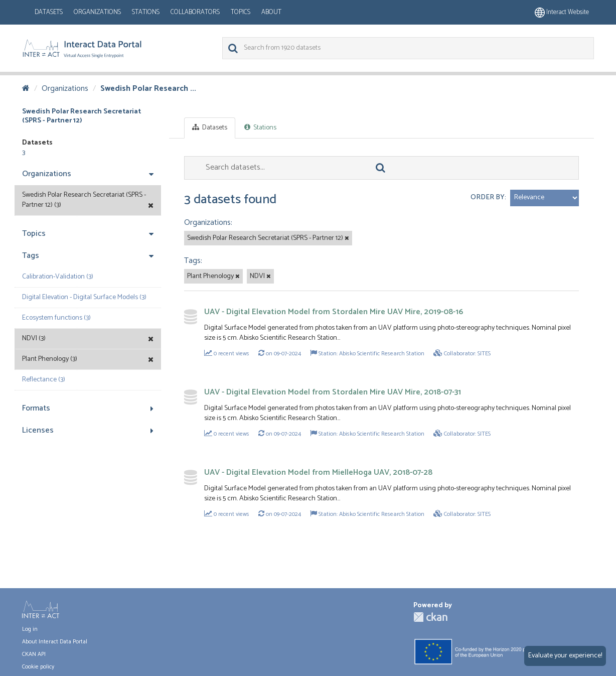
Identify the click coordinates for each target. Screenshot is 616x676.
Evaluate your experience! (565, 656)
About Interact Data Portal (55, 642)
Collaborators (195, 12)
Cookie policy (38, 667)
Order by (488, 197)
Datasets (49, 12)
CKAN (430, 617)
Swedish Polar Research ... (148, 89)
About (271, 12)
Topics (241, 12)
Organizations (97, 12)
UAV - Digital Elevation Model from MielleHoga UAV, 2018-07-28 (318, 472)
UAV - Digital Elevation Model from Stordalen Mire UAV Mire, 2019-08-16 (334, 312)
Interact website (562, 12)
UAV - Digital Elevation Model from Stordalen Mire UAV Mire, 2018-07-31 (333, 392)
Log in (30, 629)
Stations (146, 12)
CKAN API (34, 654)
